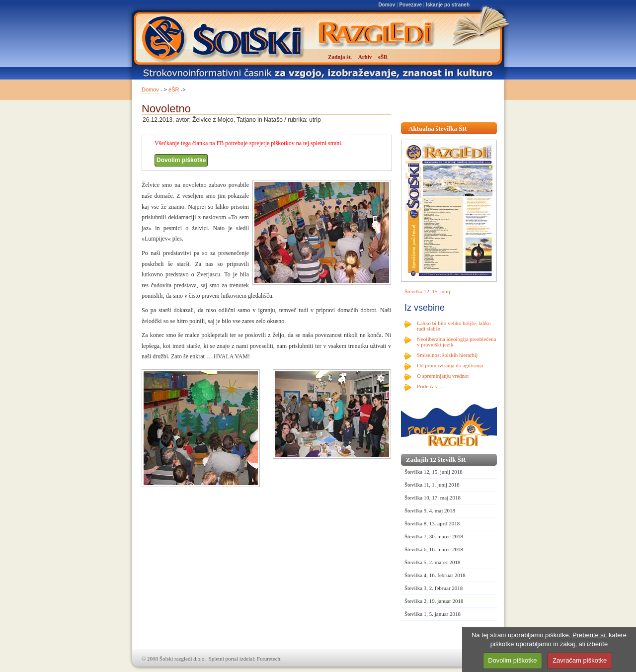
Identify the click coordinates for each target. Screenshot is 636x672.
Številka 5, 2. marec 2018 (432, 562)
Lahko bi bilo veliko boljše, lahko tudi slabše (454, 326)
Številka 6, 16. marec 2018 (434, 549)
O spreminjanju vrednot (443, 376)
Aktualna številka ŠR (438, 128)
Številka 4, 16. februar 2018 (435, 575)
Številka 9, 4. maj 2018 (430, 510)
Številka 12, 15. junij (427, 291)
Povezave (410, 5)
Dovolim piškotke (181, 160)
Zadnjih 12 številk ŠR (436, 460)
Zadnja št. (340, 57)
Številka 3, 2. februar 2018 (434, 588)
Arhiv (365, 57)
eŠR (174, 89)
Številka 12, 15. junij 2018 (434, 472)
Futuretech (269, 659)
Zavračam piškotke (580, 660)
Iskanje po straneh (448, 5)
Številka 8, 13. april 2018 (432, 523)
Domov (387, 5)
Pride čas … (430, 386)
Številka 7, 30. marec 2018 (434, 536)
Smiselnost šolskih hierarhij (447, 355)
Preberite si (589, 635)
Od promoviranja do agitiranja (450, 365)
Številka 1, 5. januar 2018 (433, 614)
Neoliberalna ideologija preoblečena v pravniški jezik (456, 342)
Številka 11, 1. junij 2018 (432, 485)
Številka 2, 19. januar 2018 (434, 601)
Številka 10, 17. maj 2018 (433, 498)
